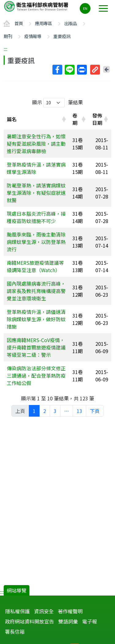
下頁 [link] (95, 411)
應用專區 (44, 23)
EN (85, 8)
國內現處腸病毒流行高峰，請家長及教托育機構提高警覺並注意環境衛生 (36, 291)
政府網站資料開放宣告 (29, 621)
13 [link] (79, 411)
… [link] (67, 411)
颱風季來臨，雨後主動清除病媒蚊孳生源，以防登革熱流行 (36, 242)
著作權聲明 (70, 611)
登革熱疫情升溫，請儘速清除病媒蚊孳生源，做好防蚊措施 (36, 319)
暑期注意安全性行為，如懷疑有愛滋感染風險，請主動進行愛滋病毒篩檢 (36, 144)
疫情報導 (33, 36)
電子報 (90, 621)
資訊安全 (44, 611)
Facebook (57, 70)
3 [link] (55, 411)
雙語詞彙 (68, 621)
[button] (64, 119)
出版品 (71, 23)
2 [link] (45, 411)
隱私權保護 (17, 611)
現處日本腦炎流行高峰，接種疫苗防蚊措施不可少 (36, 217)
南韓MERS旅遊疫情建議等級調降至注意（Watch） (35, 266)
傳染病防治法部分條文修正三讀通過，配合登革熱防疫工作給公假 (36, 376)
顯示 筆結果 (57, 103)
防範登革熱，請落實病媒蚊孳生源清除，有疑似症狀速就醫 (36, 193)
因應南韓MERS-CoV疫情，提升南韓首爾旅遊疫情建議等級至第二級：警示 (36, 347)
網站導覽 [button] (17, 590)
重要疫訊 (62, 36)
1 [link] (34, 411)
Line (69, 70)
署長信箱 (15, 631)
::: (6, 49)
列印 (82, 70)
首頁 (19, 23)
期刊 (8, 36)
